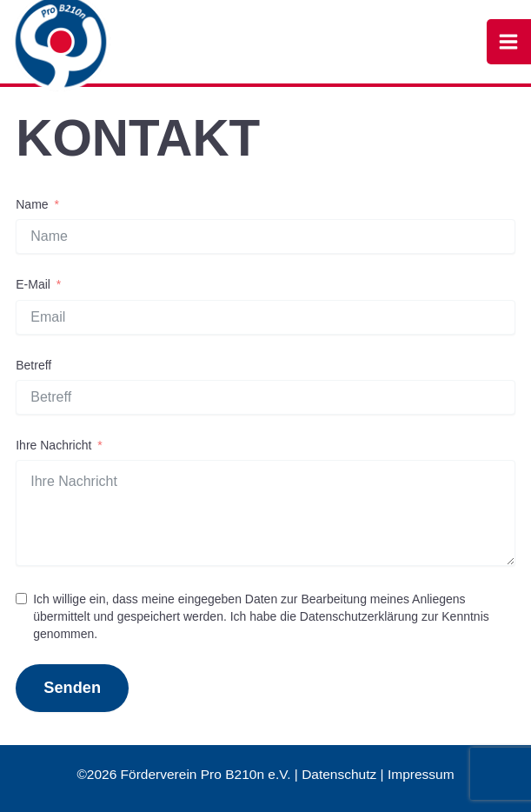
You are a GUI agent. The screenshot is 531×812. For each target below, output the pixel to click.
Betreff (33, 365)
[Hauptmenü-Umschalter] (509, 41)
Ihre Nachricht (53, 445)
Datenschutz (339, 774)
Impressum (421, 774)
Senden (72, 687)
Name (32, 204)
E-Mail (33, 284)
